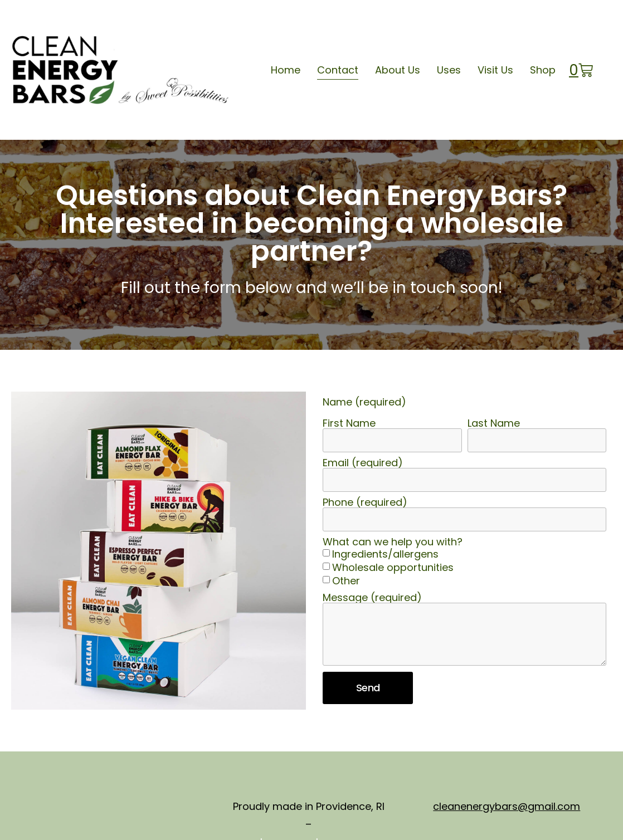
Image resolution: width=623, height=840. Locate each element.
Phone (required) (365, 502)
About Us (398, 70)
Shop (543, 70)
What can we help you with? (393, 542)
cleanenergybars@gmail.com (507, 806)
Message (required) (372, 598)
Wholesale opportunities (393, 567)
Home (286, 70)
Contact (338, 70)
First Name (349, 423)
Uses (449, 70)
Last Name (494, 423)
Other (346, 581)
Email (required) (363, 463)
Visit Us (495, 70)
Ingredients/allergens (385, 554)
